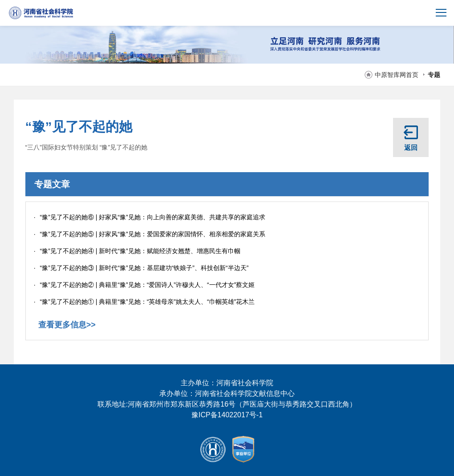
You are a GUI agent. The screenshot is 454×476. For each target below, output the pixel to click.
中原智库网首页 (397, 75)
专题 (434, 75)
